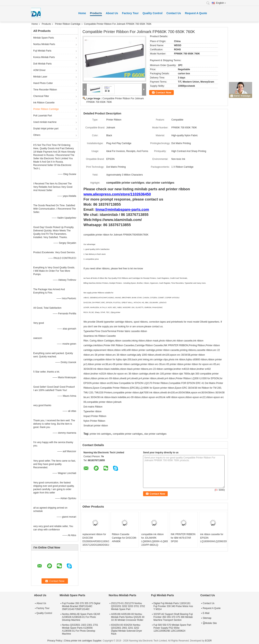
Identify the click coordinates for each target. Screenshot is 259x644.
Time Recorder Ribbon (45, 90)
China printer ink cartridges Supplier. (83, 641)
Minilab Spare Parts (44, 38)
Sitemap (207, 618)
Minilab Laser (40, 77)
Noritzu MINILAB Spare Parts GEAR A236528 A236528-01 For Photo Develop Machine (81, 617)
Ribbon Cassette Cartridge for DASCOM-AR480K (124, 538)
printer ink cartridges (100, 434)
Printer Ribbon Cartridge (68, 24)
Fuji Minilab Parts (42, 51)
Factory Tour (130, 13)
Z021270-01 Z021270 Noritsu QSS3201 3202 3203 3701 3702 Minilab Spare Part (128, 606)
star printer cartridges (155, 434)
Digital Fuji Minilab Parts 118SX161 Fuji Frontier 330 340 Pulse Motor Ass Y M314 (173, 606)
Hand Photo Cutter (43, 83)
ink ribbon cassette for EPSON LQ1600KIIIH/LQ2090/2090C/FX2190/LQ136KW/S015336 (213, 538)
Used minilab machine (45, 122)
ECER (208, 641)
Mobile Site (210, 623)
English (221, 3)
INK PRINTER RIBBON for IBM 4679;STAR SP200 (183, 538)
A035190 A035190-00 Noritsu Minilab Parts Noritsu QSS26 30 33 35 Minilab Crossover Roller (128, 617)
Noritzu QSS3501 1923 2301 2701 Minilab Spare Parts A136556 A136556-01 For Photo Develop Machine (80, 629)
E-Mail (206, 613)
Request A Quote (196, 13)
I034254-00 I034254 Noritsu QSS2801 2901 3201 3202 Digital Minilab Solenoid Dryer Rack (126, 629)
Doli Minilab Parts (42, 64)
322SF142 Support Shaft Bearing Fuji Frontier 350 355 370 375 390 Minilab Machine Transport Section (173, 617)
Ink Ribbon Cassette (44, 103)
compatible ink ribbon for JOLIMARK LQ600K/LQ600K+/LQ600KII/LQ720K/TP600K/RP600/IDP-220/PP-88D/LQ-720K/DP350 (155, 541)
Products (96, 13)
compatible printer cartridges (128, 434)
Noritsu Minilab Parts (44, 44)
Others (37, 135)
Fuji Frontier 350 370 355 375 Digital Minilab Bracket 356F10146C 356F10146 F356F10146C (81, 606)
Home (82, 13)
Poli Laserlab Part (43, 116)
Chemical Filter (41, 96)
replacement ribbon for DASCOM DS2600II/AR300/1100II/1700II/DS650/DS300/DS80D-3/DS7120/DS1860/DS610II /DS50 (96, 541)
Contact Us (174, 13)
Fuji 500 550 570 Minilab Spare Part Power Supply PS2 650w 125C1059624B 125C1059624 (172, 628)
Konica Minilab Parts (44, 57)
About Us (112, 13)
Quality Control (152, 13)
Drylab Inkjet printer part (46, 129)
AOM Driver (39, 70)
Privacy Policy (55, 641)
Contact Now (163, 92)
